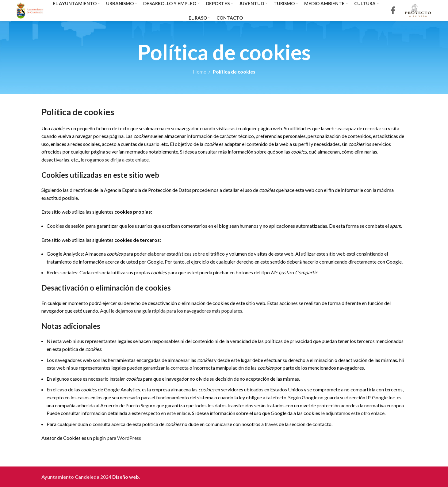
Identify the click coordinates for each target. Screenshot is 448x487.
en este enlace (176, 413)
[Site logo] (30, 10)
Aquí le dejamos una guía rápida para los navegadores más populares (171, 311)
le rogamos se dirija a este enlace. (115, 160)
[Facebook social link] (393, 11)
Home (199, 72)
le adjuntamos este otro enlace (353, 413)
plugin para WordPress (117, 438)
